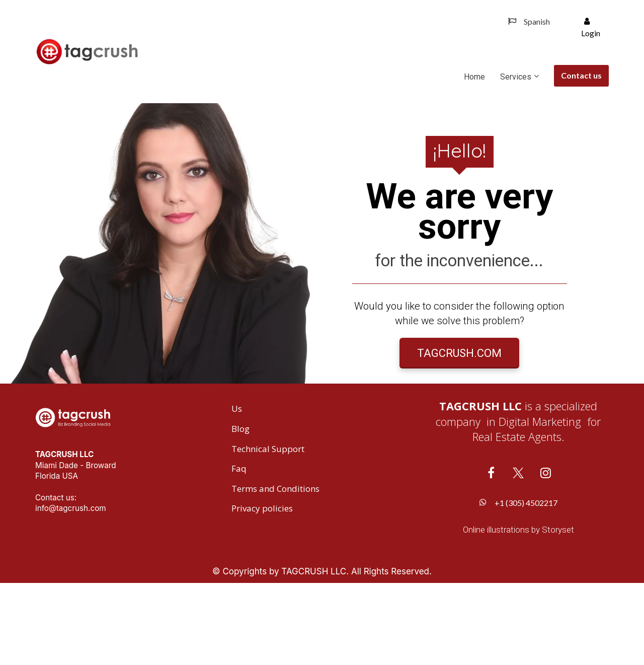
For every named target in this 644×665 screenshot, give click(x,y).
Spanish (529, 21)
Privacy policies (262, 590)
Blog (240, 511)
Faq (239, 551)
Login (591, 27)
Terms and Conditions (275, 570)
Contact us (581, 75)
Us (237, 491)
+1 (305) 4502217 (518, 584)
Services (516, 77)
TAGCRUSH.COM (459, 394)
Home (474, 77)
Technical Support (268, 531)
